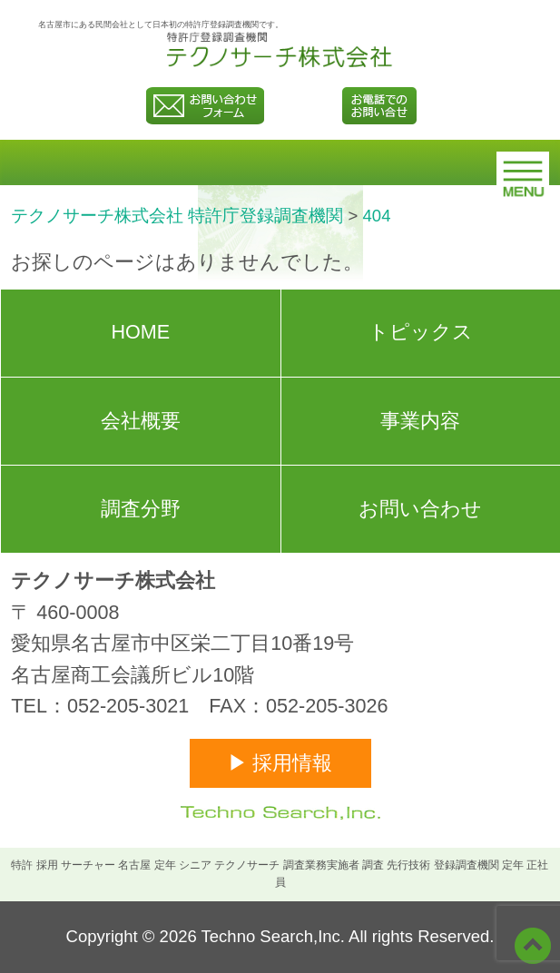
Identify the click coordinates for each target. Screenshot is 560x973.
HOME (140, 332)
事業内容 (420, 421)
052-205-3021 (128, 706)
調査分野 (141, 509)
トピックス (421, 332)
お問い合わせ (420, 509)
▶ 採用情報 (280, 763)
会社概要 (141, 421)
